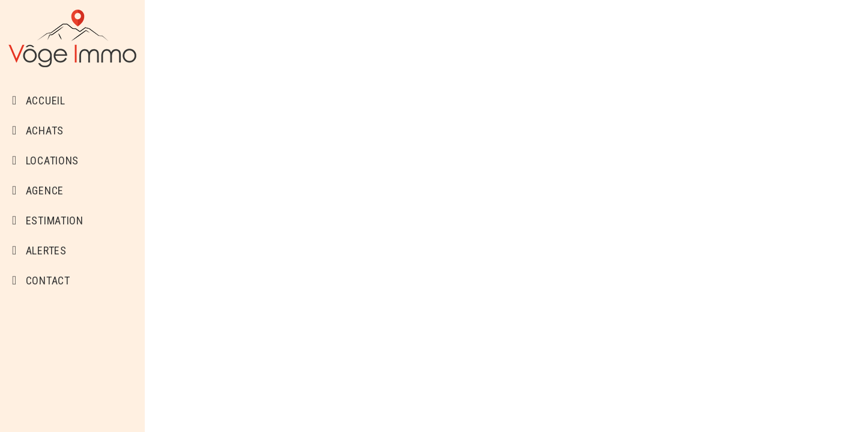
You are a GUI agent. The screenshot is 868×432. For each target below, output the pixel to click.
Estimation (48, 220)
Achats (38, 130)
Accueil (39, 100)
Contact (41, 280)
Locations (45, 160)
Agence (38, 190)
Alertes (39, 250)
